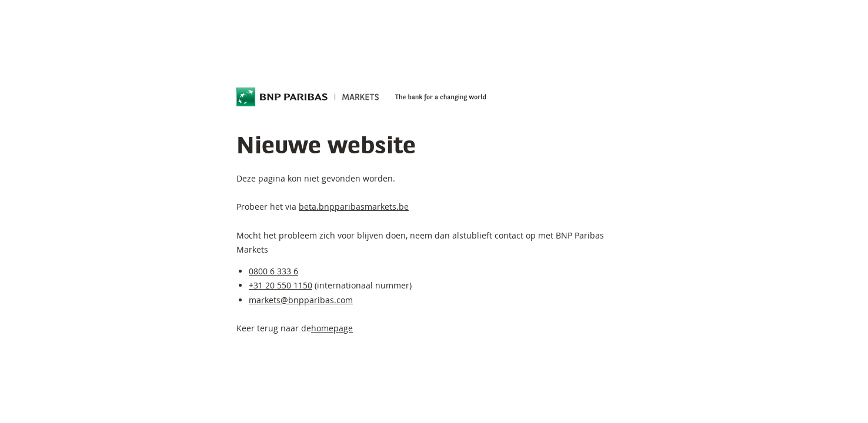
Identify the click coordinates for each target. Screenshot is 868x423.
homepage (332, 328)
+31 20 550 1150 (281, 285)
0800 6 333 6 (273, 271)
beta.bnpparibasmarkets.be (354, 207)
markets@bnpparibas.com (301, 300)
